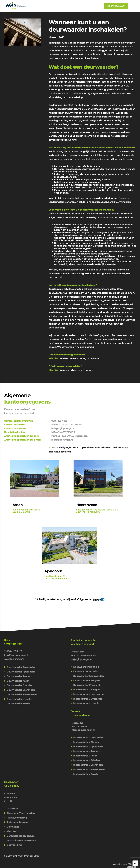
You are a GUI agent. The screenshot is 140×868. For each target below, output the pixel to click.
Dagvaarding (14, 831)
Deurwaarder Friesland (87, 666)
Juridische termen (17, 807)
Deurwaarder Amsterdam (22, 648)
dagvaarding (61, 121)
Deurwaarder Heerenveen (22, 676)
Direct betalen (116, 6)
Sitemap (132, 844)
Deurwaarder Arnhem (19, 657)
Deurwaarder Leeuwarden (89, 656)
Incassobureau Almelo (86, 724)
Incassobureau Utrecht (86, 685)
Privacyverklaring (17, 802)
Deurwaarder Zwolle (19, 685)
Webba (132, 842)
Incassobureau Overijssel (87, 680)
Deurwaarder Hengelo (86, 647)
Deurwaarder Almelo (85, 652)
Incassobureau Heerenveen (89, 753)
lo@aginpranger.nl (106, 416)
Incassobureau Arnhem (87, 734)
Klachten (12, 816)
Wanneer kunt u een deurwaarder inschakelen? (89, 26)
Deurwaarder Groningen (21, 671)
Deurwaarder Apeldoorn (21, 652)
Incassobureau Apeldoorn (88, 729)
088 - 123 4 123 (14, 631)
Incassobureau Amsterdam (89, 720)
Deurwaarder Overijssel (87, 661)
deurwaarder (72, 271)
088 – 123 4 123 (104, 396)
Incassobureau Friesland (87, 743)
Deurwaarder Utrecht (19, 681)
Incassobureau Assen (85, 738)
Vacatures (12, 793)
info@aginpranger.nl (108, 404)
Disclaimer (13, 812)
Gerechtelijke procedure (21, 821)
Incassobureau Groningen (88, 748)
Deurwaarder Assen (18, 662)
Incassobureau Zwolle (86, 757)
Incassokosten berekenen (21, 826)
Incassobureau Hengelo (87, 670)
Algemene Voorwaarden (21, 798)
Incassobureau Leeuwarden (89, 675)
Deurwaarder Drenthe (19, 666)
